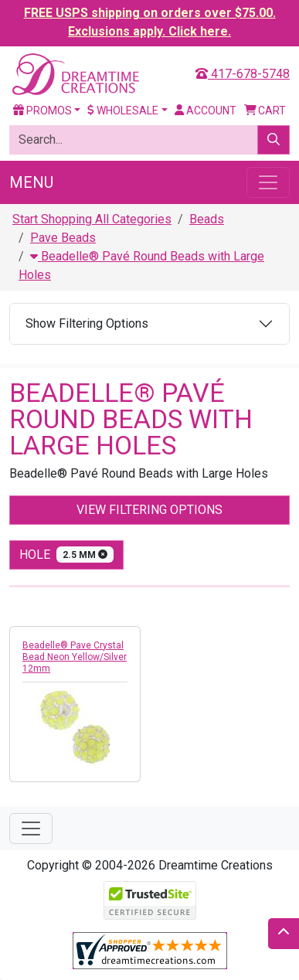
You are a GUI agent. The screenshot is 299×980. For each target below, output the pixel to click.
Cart (265, 111)
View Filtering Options (149, 510)
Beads (207, 219)
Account (206, 111)
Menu (31, 182)
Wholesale (123, 111)
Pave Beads (63, 238)
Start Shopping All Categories (92, 219)
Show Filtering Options (87, 323)
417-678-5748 (243, 74)
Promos (42, 111)
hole (66, 555)
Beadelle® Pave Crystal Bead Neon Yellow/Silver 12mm (75, 657)
